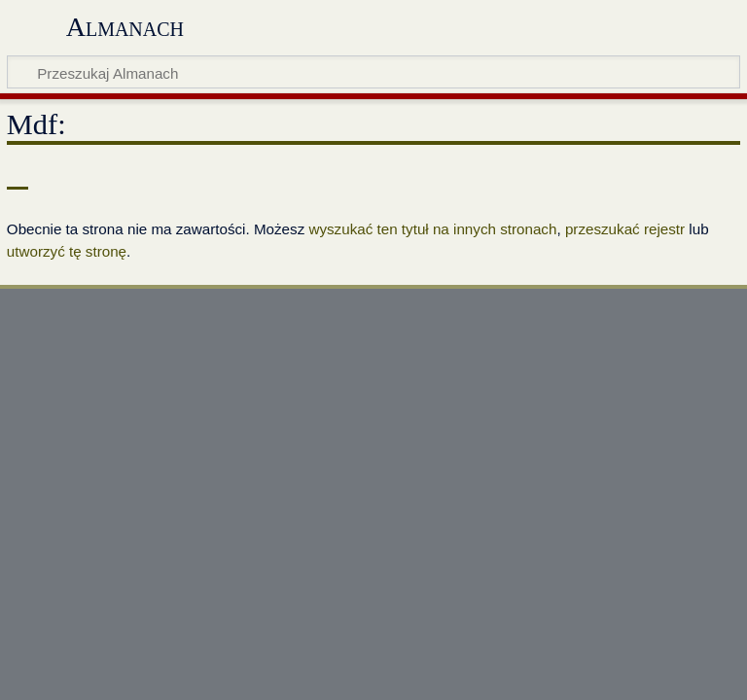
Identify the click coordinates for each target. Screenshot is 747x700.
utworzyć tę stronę (67, 251)
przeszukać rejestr (625, 229)
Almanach (125, 27)
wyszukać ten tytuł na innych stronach (432, 229)
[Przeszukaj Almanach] (373, 72)
